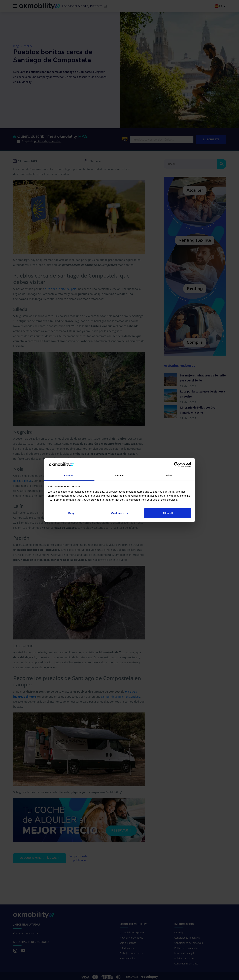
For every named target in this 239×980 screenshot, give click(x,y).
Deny (71, 513)
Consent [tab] (69, 475)
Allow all (168, 513)
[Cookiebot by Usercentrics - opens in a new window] (176, 465)
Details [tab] (120, 475)
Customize (120, 513)
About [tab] (170, 475)
